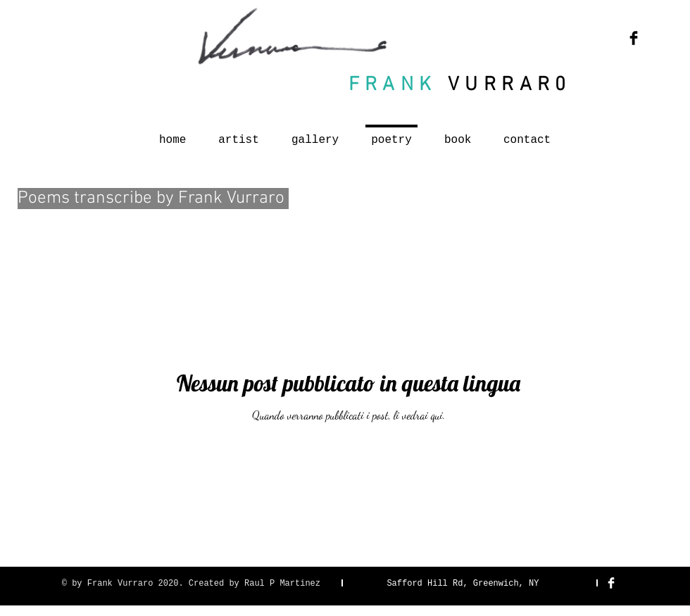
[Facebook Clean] (611, 583)
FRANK (393, 85)
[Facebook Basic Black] (634, 38)
